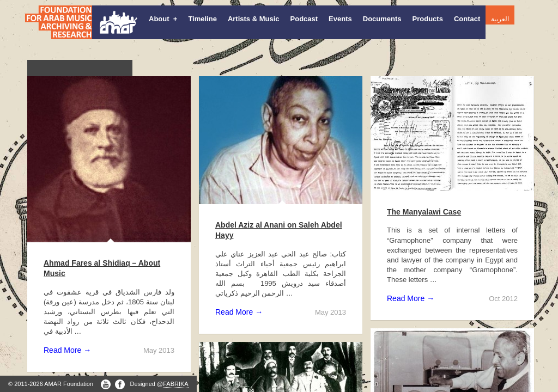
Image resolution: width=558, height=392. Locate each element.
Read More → (67, 350)
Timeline (202, 19)
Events (340, 19)
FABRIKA (175, 384)
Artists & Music (254, 19)
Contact (467, 19)
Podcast (304, 19)
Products (428, 19)
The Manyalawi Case (424, 212)
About (163, 19)
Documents (382, 19)
